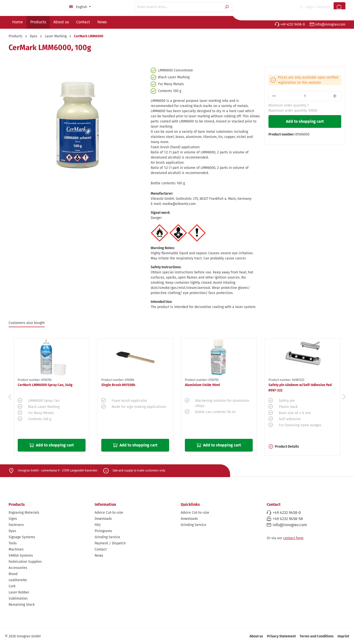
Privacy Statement (281, 636)
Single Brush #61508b (118, 385)
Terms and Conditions (317, 636)
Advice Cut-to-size (109, 513)
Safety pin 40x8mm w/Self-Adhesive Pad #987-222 (300, 388)
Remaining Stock (22, 605)
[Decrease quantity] (274, 96)
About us (256, 636)
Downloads (103, 519)
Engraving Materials (24, 513)
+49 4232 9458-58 (288, 519)
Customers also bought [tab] (27, 323)
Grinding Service (107, 537)
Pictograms (103, 531)
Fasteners (16, 525)
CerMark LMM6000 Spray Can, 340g (45, 385)
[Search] (227, 7)
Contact (101, 549)
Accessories (18, 568)
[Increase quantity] (335, 96)
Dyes (12, 531)
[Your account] (315, 7)
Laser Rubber (19, 592)
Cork (12, 586)
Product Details (284, 447)
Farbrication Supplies (25, 562)
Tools (13, 543)
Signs (13, 519)
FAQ (98, 525)
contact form (293, 538)
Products (17, 504)
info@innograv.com (328, 24)
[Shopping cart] (339, 7)
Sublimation (18, 598)
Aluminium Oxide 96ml (202, 385)
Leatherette (18, 580)
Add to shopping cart (305, 121)
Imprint (343, 636)
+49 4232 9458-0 (290, 24)
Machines (16, 549)
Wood (13, 574)
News (99, 556)
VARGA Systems (21, 556)
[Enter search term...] (178, 7)
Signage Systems (22, 537)
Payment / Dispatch (110, 543)
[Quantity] (305, 96)
